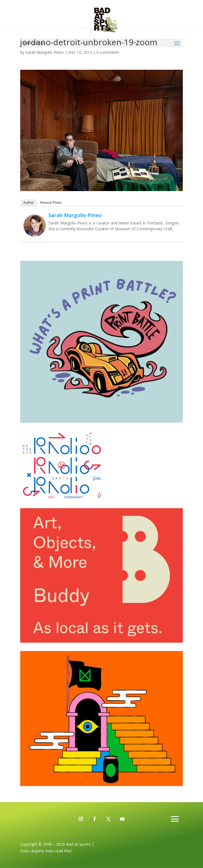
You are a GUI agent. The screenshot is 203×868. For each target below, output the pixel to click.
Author (28, 203)
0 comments (108, 52)
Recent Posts (51, 203)
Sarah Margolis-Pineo (45, 52)
